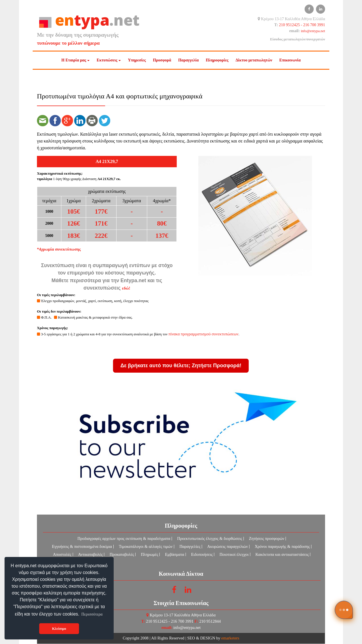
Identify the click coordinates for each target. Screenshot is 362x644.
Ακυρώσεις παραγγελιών (227, 546)
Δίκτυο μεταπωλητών (254, 60)
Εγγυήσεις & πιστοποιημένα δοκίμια (82, 546)
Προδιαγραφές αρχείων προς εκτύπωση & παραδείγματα (124, 538)
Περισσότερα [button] (92, 614)
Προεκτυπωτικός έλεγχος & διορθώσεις (210, 538)
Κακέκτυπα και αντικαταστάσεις (282, 554)
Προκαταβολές (122, 554)
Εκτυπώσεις (107, 60)
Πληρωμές (150, 554)
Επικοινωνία (290, 60)
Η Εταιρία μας (74, 60)
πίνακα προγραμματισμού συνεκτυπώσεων (203, 334)
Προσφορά (162, 60)
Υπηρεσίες (137, 60)
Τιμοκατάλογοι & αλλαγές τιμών (146, 546)
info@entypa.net (313, 31)
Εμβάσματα (175, 554)
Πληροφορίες (217, 60)
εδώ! (126, 288)
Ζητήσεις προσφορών (267, 538)
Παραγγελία (188, 60)
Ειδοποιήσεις (202, 554)
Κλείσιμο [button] (59, 629)
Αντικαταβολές (90, 554)
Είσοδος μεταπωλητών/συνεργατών (298, 39)
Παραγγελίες (190, 546)
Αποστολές (62, 554)
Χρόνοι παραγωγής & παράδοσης (282, 546)
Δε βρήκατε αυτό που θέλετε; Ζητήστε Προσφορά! (181, 366)
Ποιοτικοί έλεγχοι (234, 554)
